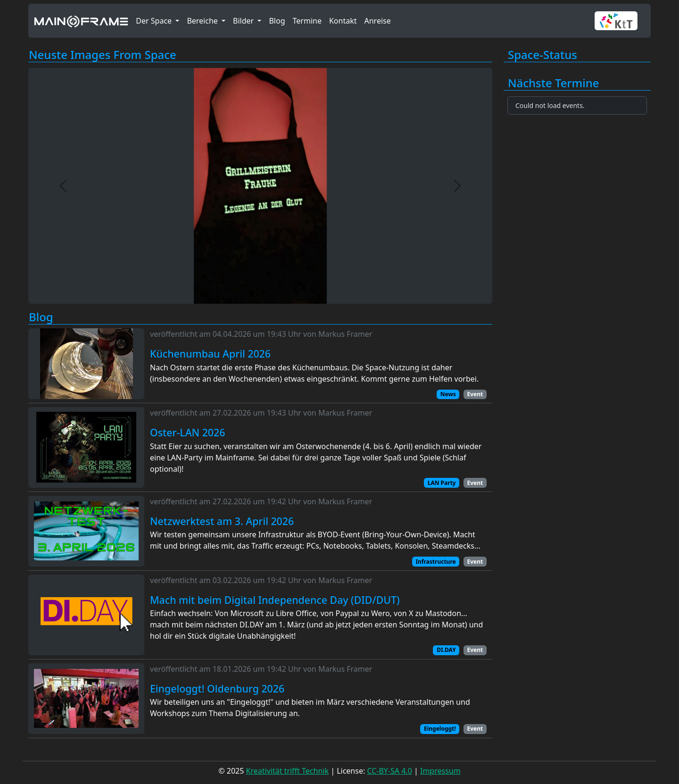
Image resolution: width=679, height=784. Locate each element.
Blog (41, 317)
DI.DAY (446, 650)
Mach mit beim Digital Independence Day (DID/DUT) (275, 600)
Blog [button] (277, 21)
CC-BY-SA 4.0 (389, 771)
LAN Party (442, 483)
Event (475, 394)
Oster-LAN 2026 (187, 433)
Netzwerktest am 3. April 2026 (222, 521)
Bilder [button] (244, 21)
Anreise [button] (377, 21)
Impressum (440, 771)
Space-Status (542, 55)
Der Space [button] (155, 21)
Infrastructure (435, 562)
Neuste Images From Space (103, 55)
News (448, 394)
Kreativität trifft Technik (287, 771)
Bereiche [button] (203, 21)
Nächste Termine (554, 83)
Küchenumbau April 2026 (210, 354)
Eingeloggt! (440, 729)
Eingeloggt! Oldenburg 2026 (217, 689)
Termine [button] (307, 21)
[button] (620, 21)
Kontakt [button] (343, 21)
